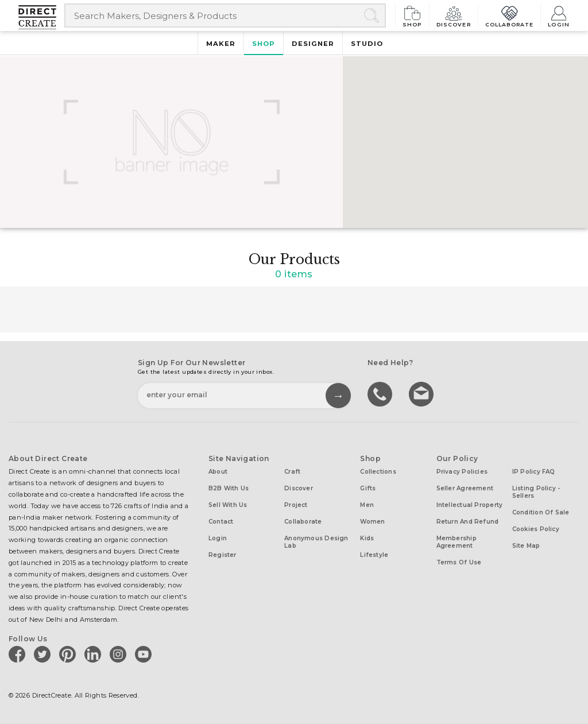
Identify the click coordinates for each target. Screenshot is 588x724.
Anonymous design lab (316, 542)
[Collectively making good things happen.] (41, 17)
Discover (454, 15)
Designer (313, 44)
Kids (367, 538)
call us (381, 393)
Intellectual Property (470, 505)
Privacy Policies (462, 472)
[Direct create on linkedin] (95, 654)
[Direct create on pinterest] (69, 654)
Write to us (423, 393)
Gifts (368, 488)
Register (223, 555)
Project (296, 505)
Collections (378, 472)
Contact (221, 522)
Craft (292, 472)
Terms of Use (459, 562)
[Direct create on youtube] (145, 654)
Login (559, 15)
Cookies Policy (536, 529)
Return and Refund (468, 522)
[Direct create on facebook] (19, 654)
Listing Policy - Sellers (536, 492)
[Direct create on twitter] (44, 654)
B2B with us (229, 488)
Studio (367, 44)
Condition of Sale (541, 512)
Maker (221, 44)
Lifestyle (374, 555)
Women (372, 522)
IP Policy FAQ (534, 472)
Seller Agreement (465, 488)
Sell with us (228, 505)
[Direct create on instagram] (120, 654)
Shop (412, 15)
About (218, 472)
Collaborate (510, 15)
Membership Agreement (457, 542)
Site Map (526, 546)
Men (367, 505)
